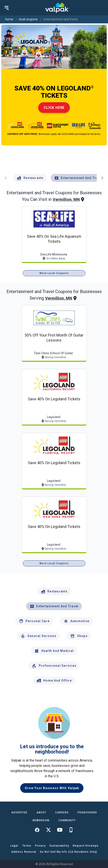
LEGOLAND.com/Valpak (74, 134)
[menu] (7, 8)
